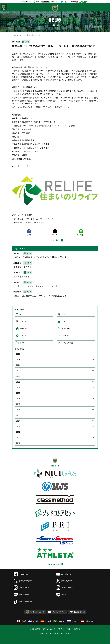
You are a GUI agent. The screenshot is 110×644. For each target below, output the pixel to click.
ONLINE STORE (79, 612)
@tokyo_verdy (22, 587)
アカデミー (66, 328)
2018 (18, 399)
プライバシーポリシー (65, 629)
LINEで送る (81, 235)
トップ (64, 314)
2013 (18, 426)
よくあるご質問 (35, 629)
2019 (18, 393)
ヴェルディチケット (59, 612)
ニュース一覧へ (53, 240)
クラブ (27, 42)
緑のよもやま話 (67, 343)
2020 (18, 387)
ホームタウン (24, 328)
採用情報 (77, 629)
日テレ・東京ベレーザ (4, 7)
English (33, 621)
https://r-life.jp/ (24, 159)
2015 (18, 415)
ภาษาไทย (73, 621)
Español (46, 621)
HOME (14, 35)
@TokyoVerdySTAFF (24, 581)
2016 (18, 410)
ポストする (55, 235)
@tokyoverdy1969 (23, 601)
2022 (18, 376)
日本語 (21, 621)
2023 (18, 371)
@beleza (62, 594)
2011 (18, 438)
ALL (21, 314)
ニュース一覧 (24, 35)
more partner (53, 564)
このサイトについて (49, 629)
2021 (18, 382)
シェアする (29, 235)
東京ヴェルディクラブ (37, 612)
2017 (18, 404)
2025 (18, 360)
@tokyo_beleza (64, 581)
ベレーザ (23, 321)
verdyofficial (21, 574)
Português (59, 621)
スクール (23, 336)
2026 (18, 354)
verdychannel (64, 574)
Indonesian (87, 621)
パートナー (66, 336)
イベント (23, 343)
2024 (18, 365)
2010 (18, 443)
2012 (18, 432)
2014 (18, 421)
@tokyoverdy (21, 594)
